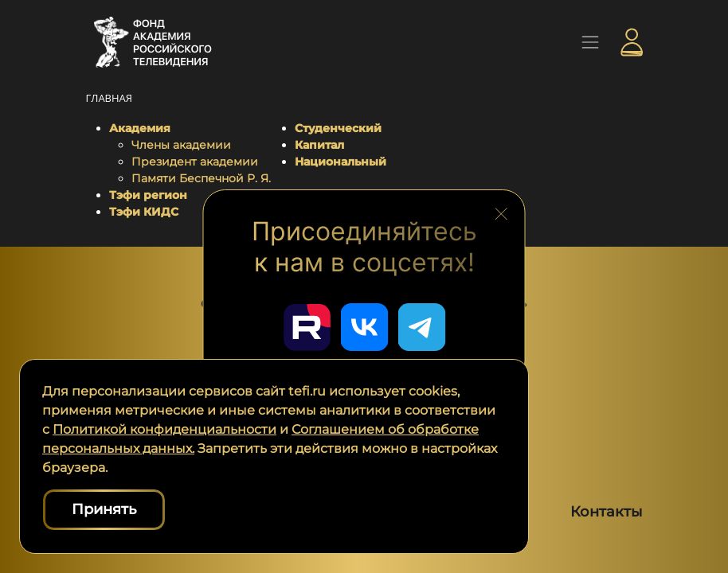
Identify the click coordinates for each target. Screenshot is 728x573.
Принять (104, 509)
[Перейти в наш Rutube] (307, 327)
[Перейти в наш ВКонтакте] (364, 327)
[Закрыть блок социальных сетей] (501, 212)
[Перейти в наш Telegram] (421, 327)
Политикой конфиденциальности (164, 429)
